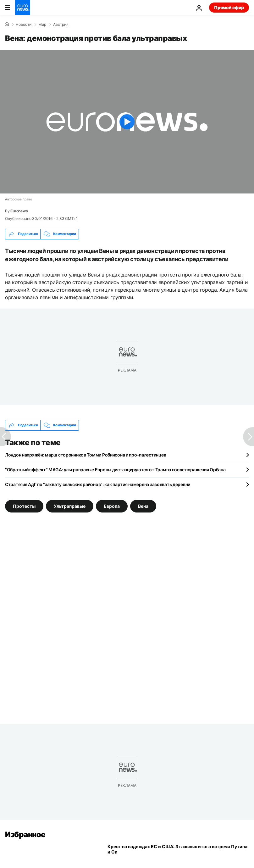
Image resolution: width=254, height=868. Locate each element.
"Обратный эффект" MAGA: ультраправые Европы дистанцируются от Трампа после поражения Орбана (115, 470)
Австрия (61, 25)
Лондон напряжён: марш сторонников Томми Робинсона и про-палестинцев (86, 455)
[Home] (7, 24)
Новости (24, 25)
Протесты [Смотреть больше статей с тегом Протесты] (24, 506)
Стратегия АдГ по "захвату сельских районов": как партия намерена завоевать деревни (98, 484)
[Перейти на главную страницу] (23, 8)
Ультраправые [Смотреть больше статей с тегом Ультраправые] (70, 506)
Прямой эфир (229, 7)
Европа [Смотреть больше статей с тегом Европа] (112, 506)
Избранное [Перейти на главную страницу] (25, 834)
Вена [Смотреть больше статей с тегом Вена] (143, 506)
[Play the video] (127, 122)
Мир (42, 25)
